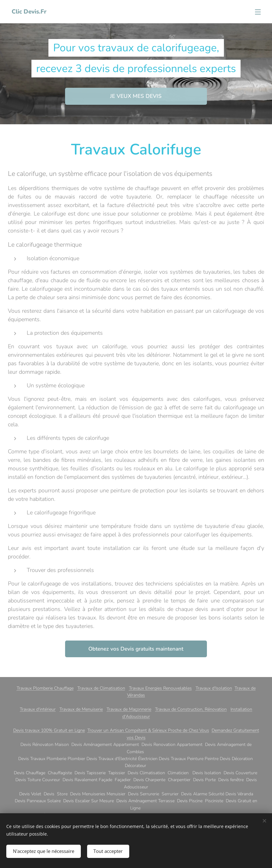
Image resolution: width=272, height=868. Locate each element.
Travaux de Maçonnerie (129, 709)
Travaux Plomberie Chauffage (45, 688)
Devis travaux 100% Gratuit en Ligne (49, 730)
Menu (258, 12)
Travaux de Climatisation (101, 688)
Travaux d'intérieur (38, 709)
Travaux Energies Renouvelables (160, 688)
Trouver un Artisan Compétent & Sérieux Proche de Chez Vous (148, 730)
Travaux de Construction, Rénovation (191, 709)
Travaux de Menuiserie (81, 709)
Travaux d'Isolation (214, 688)
